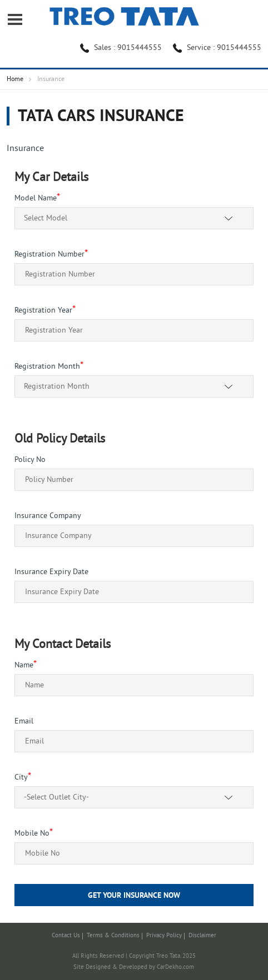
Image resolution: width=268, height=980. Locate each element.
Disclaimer (202, 936)
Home (15, 80)
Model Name (37, 198)
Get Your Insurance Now (134, 896)
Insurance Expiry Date (51, 572)
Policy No (30, 460)
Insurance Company (48, 516)
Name (26, 665)
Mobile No (34, 834)
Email (24, 722)
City (23, 778)
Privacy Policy (164, 936)
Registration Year (45, 311)
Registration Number (51, 255)
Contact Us (66, 936)
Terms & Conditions (113, 936)
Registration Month (49, 367)
